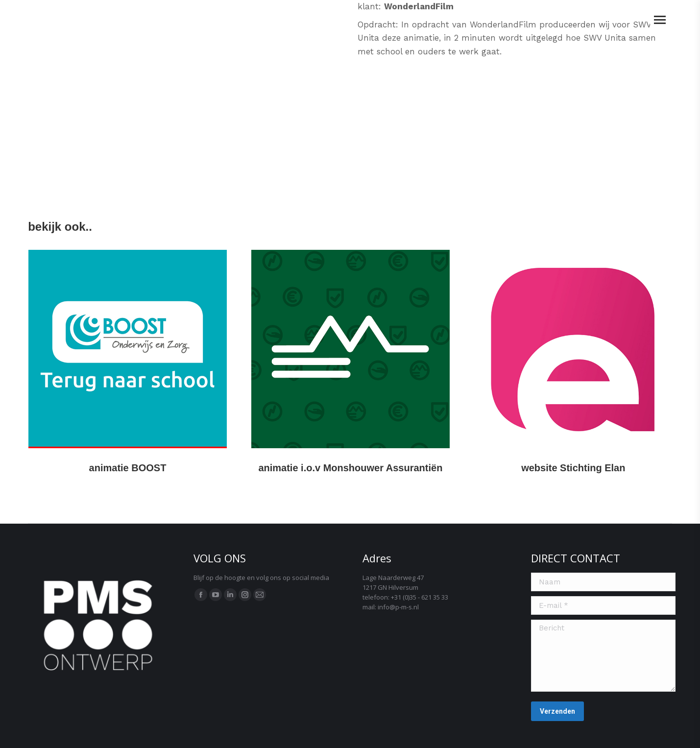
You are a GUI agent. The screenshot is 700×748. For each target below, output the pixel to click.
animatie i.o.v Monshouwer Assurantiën (350, 468)
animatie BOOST (128, 468)
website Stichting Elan (573, 468)
